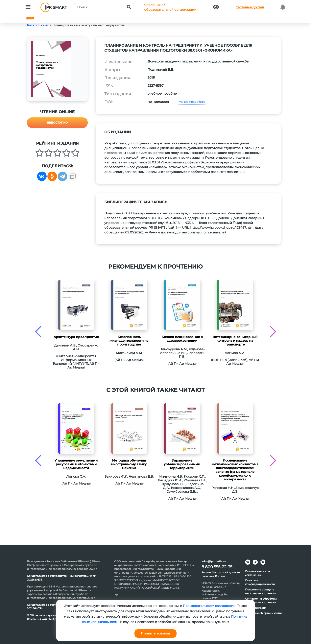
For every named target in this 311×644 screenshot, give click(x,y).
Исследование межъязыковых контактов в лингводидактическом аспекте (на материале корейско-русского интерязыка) (235, 470)
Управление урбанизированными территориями (182, 464)
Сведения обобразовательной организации (170, 7)
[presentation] (38, 332)
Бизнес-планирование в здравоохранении (182, 339)
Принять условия (155, 633)
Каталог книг (38, 25)
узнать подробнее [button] (192, 102)
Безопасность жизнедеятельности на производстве (129, 341)
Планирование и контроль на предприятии (89, 25)
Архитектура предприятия (76, 337)
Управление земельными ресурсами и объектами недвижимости (76, 464)
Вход (30, 18)
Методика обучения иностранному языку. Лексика (129, 464)
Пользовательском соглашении (209, 606)
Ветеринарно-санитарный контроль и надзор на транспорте (235, 341)
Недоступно (57, 123)
